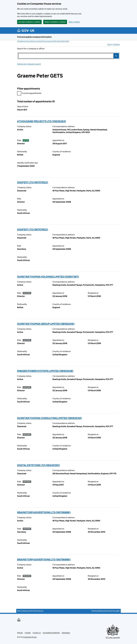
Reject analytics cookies (55, 22)
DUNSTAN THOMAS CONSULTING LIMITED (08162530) (49, 418)
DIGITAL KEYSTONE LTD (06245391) (38, 465)
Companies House (30, 637)
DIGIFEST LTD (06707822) (33, 182)
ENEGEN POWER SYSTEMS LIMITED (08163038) (45, 371)
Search (116, 56)
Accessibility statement (51, 633)
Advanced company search (29, 64)
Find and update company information (34, 37)
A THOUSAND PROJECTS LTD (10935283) (42, 121)
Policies (20, 633)
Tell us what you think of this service (30, 611)
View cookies (74, 22)
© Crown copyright (113, 638)
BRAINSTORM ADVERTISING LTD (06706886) (44, 512)
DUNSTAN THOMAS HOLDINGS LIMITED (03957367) (48, 277)
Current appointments (29, 93)
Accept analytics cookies (29, 22)
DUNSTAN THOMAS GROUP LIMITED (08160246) (46, 324)
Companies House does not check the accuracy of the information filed (43, 41)
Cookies (28, 633)
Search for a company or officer (31, 49)
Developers (66, 633)
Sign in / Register (114, 44)
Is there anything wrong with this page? (106, 611)
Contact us (37, 633)
